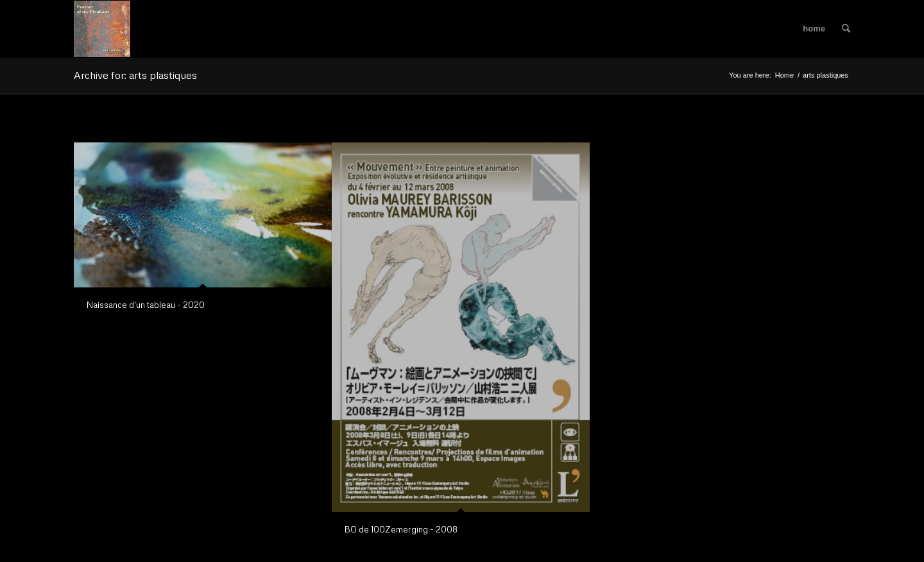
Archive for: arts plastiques (135, 75)
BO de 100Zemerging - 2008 (401, 529)
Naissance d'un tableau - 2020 (146, 305)
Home (784, 75)
